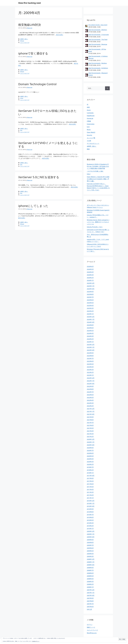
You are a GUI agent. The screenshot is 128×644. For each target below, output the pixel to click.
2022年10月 (91, 384)
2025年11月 (91, 286)
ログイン (90, 625)
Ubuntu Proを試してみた (95, 227)
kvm (88, 127)
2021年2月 (90, 437)
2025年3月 (90, 308)
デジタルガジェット (93, 143)
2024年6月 (90, 328)
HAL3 (89, 174)
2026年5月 (90, 269)
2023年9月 (90, 353)
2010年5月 (90, 520)
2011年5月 (90, 487)
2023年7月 (90, 358)
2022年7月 (90, 392)
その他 (89, 141)
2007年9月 (90, 598)
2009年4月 (90, 554)
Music (89, 130)
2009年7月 (90, 545)
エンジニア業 (91, 138)
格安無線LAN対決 (30, 25)
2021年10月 (91, 414)
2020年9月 (90, 448)
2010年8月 (90, 512)
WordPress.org (92, 633)
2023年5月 (90, 364)
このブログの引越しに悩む (95, 171)
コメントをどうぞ (25, 43)
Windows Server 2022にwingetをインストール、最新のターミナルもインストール (98, 222)
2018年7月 (90, 467)
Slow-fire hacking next (30, 3)
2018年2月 (90, 470)
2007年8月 (90, 601)
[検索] (107, 88)
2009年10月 (91, 537)
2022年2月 (90, 406)
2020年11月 (91, 442)
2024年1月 (90, 342)
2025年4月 (90, 305)
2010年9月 (90, 509)
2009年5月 (90, 551)
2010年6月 (90, 517)
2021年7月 (90, 423)
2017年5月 (90, 481)
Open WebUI (91, 132)
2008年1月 (90, 587)
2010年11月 (91, 503)
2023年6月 (90, 361)
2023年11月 (91, 347)
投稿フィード (91, 627)
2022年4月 (90, 400)
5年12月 (89, 609)
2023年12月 (91, 345)
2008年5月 (90, 576)
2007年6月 (90, 607)
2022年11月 (91, 381)
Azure (89, 110)
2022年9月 (90, 386)
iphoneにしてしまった (33, 206)
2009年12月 (91, 531)
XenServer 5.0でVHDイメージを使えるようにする (48, 145)
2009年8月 (90, 542)
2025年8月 (90, 294)
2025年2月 (90, 311)
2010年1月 (90, 529)
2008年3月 (90, 581)
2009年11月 (91, 534)
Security (89, 135)
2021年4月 (90, 431)
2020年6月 (90, 453)
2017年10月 (91, 476)
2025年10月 (91, 289)
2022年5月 (90, 397)
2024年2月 (90, 339)
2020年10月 (91, 445)
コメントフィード (92, 630)
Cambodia (90, 113)
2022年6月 (90, 395)
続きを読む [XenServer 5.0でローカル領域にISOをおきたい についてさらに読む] (73, 124)
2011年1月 (90, 498)
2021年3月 (90, 434)
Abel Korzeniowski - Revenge (98, 44)
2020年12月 (91, 439)
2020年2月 (90, 464)
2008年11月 (91, 562)
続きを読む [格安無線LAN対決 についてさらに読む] (60, 35)
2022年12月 (91, 378)
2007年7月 (90, 604)
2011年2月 (90, 495)
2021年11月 (91, 411)
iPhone (22, 41)
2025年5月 (90, 303)
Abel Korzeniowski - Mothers (98, 30)
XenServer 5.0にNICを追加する (39, 177)
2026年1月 (90, 280)
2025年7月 (90, 297)
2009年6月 (90, 548)
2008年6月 (90, 573)
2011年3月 (90, 492)
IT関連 (89, 121)
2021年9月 (90, 417)
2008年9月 (90, 568)
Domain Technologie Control (37, 84)
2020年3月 (90, 462)
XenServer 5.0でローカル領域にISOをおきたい (47, 112)
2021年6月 (90, 425)
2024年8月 (90, 325)
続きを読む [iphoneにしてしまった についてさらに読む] (22, 218)
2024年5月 (90, 331)
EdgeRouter (91, 116)
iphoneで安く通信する (33, 53)
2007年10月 (91, 595)
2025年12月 (91, 283)
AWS (88, 107)
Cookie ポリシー (36, 641)
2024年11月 (91, 319)
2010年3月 (90, 523)
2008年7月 (90, 570)
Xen (21, 130)
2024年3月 (90, 336)
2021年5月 (90, 428)
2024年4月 (90, 333)
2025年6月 (90, 300)
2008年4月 (90, 579)
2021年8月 (90, 420)
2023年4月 (90, 367)
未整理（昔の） (24, 39)
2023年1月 (90, 375)
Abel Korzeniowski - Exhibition (98, 68)
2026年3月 (90, 275)
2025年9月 (90, 292)
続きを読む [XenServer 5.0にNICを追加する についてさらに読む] (75, 187)
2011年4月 (90, 489)
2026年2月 (90, 278)
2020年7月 (90, 450)
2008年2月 (90, 584)
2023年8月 (90, 356)
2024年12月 (91, 317)
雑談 (88, 149)
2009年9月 (90, 540)
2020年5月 (90, 456)
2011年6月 (90, 484)
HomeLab (90, 118)
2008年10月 (91, 565)
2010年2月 (90, 526)
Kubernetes (91, 124)
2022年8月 (90, 389)
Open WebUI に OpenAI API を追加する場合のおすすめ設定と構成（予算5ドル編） (98, 179)
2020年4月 (90, 459)
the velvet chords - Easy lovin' (98, 25)
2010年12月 (91, 501)
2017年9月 (90, 478)
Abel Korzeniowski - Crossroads (99, 35)
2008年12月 (91, 559)
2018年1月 (90, 473)
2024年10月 (91, 322)
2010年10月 (91, 506)
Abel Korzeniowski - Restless (98, 63)
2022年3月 (90, 403)
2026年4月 (90, 272)
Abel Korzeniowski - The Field (98, 39)
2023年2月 (90, 372)
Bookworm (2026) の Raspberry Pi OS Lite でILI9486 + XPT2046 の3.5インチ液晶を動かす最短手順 (98, 166)
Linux (22, 98)
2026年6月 (90, 266)
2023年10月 (91, 350)
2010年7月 (90, 515)
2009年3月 (90, 556)
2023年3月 (90, 370)
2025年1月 (90, 314)
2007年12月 (91, 590)
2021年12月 (91, 409)
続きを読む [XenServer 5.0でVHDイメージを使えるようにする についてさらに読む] (46, 158)
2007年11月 (91, 593)
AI (88, 104)
